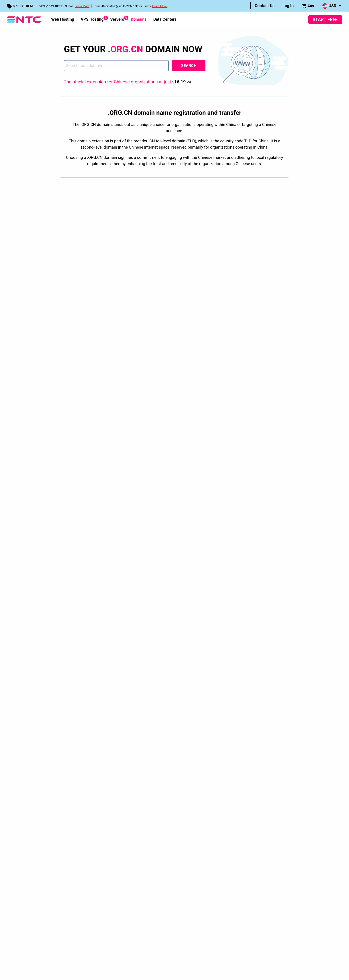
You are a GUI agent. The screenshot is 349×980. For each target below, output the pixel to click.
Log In (288, 6)
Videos (130, 743)
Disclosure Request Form (169, 780)
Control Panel (135, 716)
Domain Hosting (215, 723)
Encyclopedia (134, 709)
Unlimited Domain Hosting (223, 736)
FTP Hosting (213, 749)
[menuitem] (265, 6)
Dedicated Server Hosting (222, 716)
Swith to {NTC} (135, 729)
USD (329, 6)
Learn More (82, 6)
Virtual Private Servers (220, 709)
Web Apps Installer (139, 723)
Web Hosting (63, 19)
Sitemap (131, 756)
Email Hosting (214, 743)
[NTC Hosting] (24, 19)
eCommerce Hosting (219, 756)
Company (132, 703)
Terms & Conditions (100, 780)
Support (130, 736)
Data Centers (165, 19)
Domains (139, 19)
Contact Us (265, 6)
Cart (308, 6)
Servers (117, 19)
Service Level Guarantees (133, 780)
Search (189, 66)
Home (68, 681)
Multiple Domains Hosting (223, 729)
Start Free (325, 20)
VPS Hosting (92, 19)
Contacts (131, 749)
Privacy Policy (75, 780)
